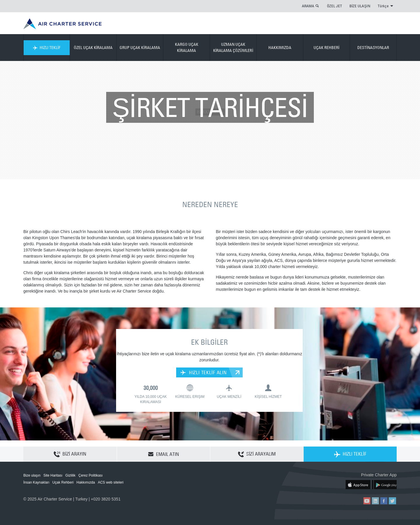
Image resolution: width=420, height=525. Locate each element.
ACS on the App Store (358, 484)
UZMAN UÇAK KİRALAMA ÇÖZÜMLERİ (233, 47)
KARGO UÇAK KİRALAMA (187, 47)
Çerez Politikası (91, 475)
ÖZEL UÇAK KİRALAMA (93, 48)
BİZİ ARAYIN (70, 454)
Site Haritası (53, 475)
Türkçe (385, 6)
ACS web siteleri (111, 482)
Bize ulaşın (32, 475)
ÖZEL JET (335, 6)
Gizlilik (70, 475)
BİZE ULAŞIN (360, 6)
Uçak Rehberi (63, 482)
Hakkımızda (86, 482)
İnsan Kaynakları (36, 482)
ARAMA (308, 6)
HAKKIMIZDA (280, 48)
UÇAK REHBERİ (327, 48)
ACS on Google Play (384, 484)
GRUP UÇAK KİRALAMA (140, 48)
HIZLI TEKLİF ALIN (204, 372)
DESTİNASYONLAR (373, 48)
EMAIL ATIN (163, 454)
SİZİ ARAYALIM (257, 454)
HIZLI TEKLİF (47, 48)
